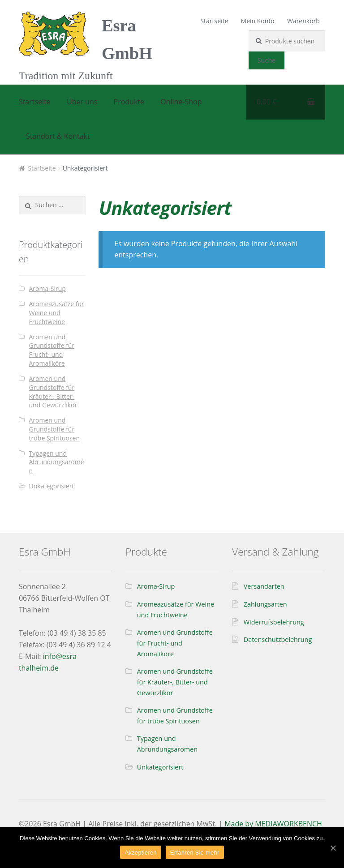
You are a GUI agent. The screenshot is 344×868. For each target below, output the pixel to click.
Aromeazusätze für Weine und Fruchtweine (57, 313)
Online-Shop (181, 102)
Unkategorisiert (52, 486)
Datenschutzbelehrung (278, 639)
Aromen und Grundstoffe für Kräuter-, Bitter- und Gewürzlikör (53, 392)
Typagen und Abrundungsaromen (57, 462)
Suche (267, 60)
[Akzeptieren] (333, 848)
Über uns (82, 102)
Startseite (214, 21)
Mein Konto (258, 21)
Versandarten (264, 586)
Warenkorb (303, 21)
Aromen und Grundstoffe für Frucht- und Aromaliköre (52, 350)
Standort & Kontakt (58, 136)
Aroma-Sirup (47, 289)
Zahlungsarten (265, 604)
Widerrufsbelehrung (274, 622)
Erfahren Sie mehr (195, 853)
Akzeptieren (140, 853)
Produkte (129, 102)
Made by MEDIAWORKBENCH (273, 824)
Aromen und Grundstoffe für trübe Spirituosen (55, 429)
